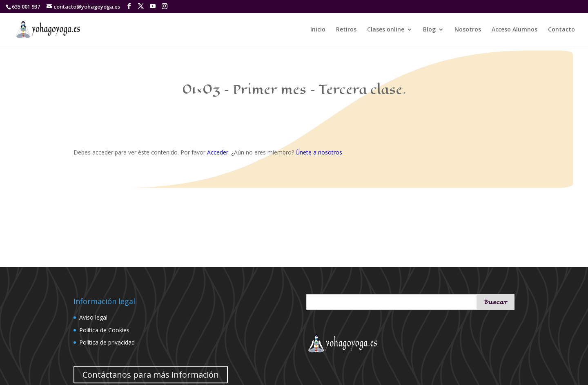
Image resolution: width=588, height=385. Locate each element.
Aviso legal (93, 317)
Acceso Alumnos (514, 30)
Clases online (386, 30)
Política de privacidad (107, 342)
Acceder (218, 152)
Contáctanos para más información (151, 375)
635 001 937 (26, 7)
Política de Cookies (104, 330)
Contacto (561, 30)
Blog (429, 30)
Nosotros (468, 30)
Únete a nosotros (319, 152)
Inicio (318, 30)
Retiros (346, 30)
